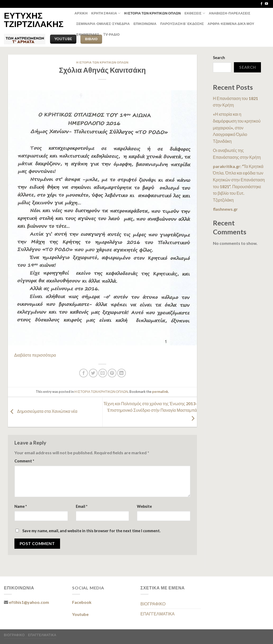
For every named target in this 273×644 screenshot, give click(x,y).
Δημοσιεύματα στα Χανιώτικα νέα (43, 411)
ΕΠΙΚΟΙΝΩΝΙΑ (145, 24)
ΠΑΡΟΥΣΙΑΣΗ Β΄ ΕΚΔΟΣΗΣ (182, 24)
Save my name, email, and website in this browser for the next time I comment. (91, 531)
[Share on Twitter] (93, 373)
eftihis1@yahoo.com (29, 602)
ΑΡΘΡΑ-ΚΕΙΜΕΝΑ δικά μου (231, 24)
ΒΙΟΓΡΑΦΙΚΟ (153, 604)
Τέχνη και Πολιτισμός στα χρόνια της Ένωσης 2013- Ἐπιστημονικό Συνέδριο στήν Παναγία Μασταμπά (150, 411)
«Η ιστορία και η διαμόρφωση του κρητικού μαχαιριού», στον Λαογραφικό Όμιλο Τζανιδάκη (237, 127)
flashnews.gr (225, 209)
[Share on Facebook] (84, 373)
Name (21, 506)
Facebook (82, 602)
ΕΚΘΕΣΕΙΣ (195, 13)
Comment (24, 461)
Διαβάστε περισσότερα (35, 355)
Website (144, 506)
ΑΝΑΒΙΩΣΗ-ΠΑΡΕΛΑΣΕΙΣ (229, 13)
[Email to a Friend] (103, 373)
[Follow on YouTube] (266, 4)
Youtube (80, 614)
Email (82, 506)
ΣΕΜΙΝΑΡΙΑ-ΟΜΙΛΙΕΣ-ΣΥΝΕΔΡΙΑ (103, 24)
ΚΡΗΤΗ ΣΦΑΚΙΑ (106, 13)
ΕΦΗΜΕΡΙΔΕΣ (88, 34)
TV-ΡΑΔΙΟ (111, 34)
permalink (160, 392)
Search (219, 58)
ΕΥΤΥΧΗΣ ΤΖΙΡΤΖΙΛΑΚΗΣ (34, 20)
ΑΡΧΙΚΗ (81, 13)
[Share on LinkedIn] (122, 373)
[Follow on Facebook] (261, 4)
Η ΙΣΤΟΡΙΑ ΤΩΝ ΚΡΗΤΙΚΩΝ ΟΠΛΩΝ (153, 13)
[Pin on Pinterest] (112, 373)
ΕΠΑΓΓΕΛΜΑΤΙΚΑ (158, 614)
